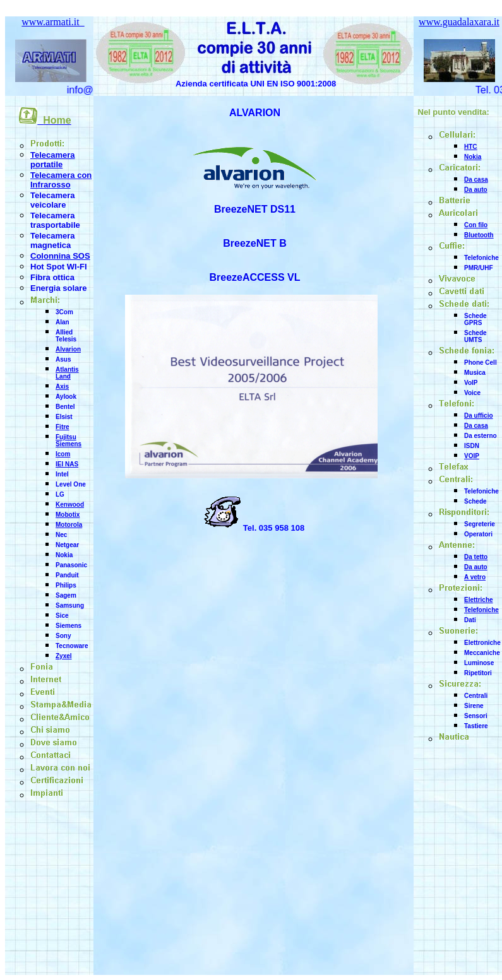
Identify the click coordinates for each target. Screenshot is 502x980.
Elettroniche (482, 643)
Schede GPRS (475, 319)
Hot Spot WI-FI (59, 267)
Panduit (67, 575)
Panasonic (71, 565)
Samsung (70, 605)
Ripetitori (478, 673)
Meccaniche (482, 653)
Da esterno (481, 436)
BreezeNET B (254, 243)
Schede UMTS (475, 336)
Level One (71, 484)
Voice (472, 393)
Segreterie (480, 524)
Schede (475, 501)
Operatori (478, 534)
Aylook (66, 397)
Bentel (65, 407)
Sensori (476, 716)
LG (60, 494)
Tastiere (476, 726)
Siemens (69, 626)
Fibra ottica (52, 277)
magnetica (51, 245)
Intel (62, 474)
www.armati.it (53, 22)
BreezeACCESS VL (254, 277)
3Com (64, 312)
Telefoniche (481, 258)
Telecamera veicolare (53, 200)
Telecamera (53, 236)
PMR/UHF (479, 268)
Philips (66, 585)
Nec (61, 535)
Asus (63, 359)
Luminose (479, 663)
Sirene (474, 706)
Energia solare (59, 288)
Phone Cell (481, 363)
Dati (470, 620)
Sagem (66, 595)
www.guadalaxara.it (459, 22)
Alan (63, 322)
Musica (475, 373)
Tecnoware (72, 646)
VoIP (471, 383)
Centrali (476, 696)
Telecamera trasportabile (55, 220)
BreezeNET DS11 (255, 209)
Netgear (67, 545)
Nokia (64, 555)
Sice (62, 616)
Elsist (64, 417)
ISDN (472, 446)
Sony (63, 636)
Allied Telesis (66, 336)
